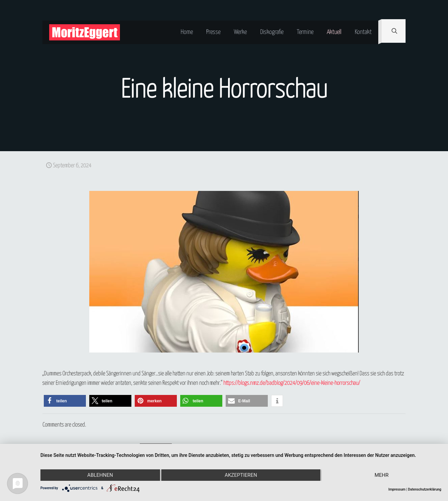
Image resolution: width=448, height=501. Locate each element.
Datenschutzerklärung (425, 489)
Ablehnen (100, 475)
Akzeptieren (241, 475)
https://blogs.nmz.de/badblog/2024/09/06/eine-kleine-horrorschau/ (292, 383)
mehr (382, 475)
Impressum (397, 489)
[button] (65, 401)
